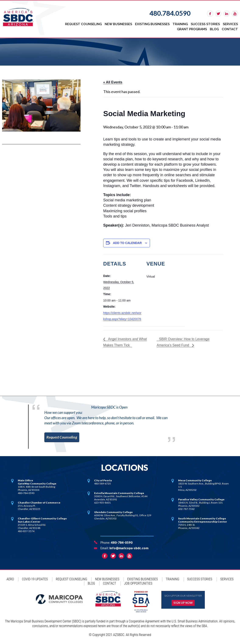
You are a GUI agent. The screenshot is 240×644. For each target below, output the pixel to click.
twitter (218, 14)
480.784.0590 (170, 13)
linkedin (227, 14)
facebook (210, 14)
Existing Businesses (152, 24)
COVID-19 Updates (35, 579)
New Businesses (118, 24)
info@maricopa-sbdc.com (129, 548)
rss (235, 14)
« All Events (113, 82)
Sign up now (183, 602)
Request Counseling (83, 24)
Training (180, 24)
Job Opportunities (138, 583)
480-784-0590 (122, 542)
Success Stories (205, 24)
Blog (214, 29)
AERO (10, 579)
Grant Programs (192, 29)
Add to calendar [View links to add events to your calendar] (127, 243)
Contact (230, 29)
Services (230, 24)
